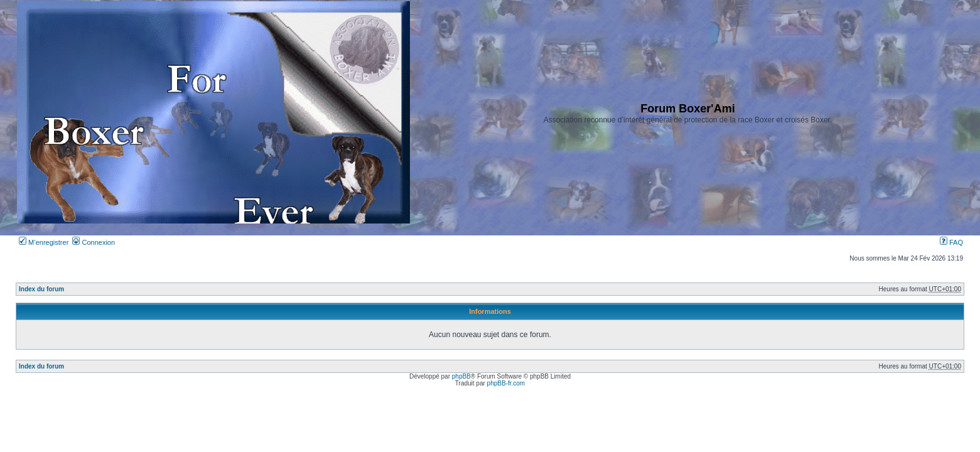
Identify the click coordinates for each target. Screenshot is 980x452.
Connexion (94, 242)
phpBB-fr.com (506, 383)
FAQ (951, 242)
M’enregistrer (44, 242)
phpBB (461, 376)
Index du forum (41, 289)
